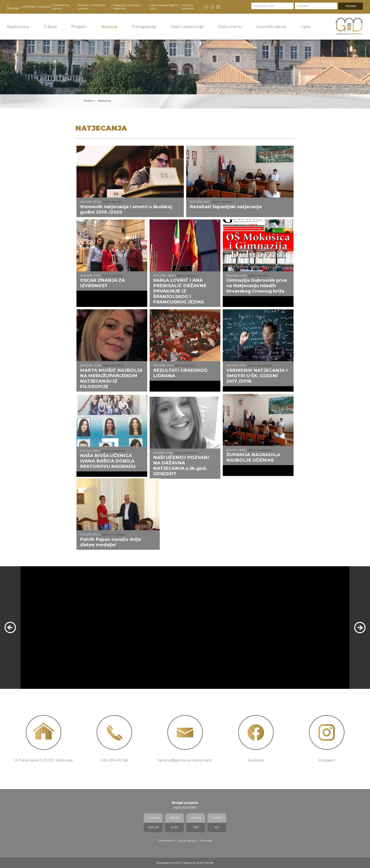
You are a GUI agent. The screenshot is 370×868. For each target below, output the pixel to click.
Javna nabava (187, 841)
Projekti (79, 27)
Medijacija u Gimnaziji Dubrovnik (127, 7)
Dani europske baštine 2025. (164, 7)
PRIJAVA (351, 6)
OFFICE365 (29, 7)
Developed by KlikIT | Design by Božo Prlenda (185, 863)
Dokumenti (230, 27)
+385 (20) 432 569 (114, 760)
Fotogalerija (144, 27)
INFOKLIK (44, 7)
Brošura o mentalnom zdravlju (92, 7)
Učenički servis (271, 27)
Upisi (306, 27)
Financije (206, 841)
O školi (50, 27)
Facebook (256, 760)
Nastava (109, 27)
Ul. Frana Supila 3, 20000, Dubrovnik (43, 760)
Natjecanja (104, 101)
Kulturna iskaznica (188, 7)
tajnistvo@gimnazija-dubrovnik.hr (185, 760)
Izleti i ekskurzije (187, 27)
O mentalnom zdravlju (61, 7)
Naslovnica (18, 27)
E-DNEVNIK (13, 7)
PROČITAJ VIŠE (50, 677)
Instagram (327, 760)
